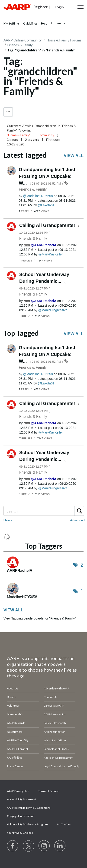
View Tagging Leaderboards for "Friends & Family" (40, 618)
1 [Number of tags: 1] (82, 591)
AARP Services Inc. (55, 714)
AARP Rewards (16, 723)
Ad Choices (64, 824)
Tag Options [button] (8, 112)
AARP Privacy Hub (18, 791)
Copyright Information (21, 816)
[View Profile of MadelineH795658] (38, 196)
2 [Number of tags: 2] (82, 565)
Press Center (15, 766)
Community (46, 135)
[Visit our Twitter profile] (29, 846)
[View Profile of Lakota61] (46, 205)
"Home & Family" (19, 135)
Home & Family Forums (64, 40)
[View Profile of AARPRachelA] (44, 245)
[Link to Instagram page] (44, 846)
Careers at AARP (54, 706)
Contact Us (50, 697)
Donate (11, 697)
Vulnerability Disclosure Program (27, 824)
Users (8, 520)
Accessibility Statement (21, 799)
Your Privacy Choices (20, 833)
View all (74, 156)
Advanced (77, 520)
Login (59, 7)
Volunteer (13, 706)
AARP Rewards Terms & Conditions (29, 808)
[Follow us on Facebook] (13, 846)
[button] (81, 7)
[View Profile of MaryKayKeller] (51, 254)
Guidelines (30, 23)
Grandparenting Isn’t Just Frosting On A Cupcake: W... (47, 176)
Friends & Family (33, 189)
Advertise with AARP (56, 688)
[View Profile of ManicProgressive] (53, 310)
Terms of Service (48, 791)
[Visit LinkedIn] (60, 846)
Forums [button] (56, 23)
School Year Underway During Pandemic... (44, 281)
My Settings (11, 23)
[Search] (43, 511)
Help (44, 23)
